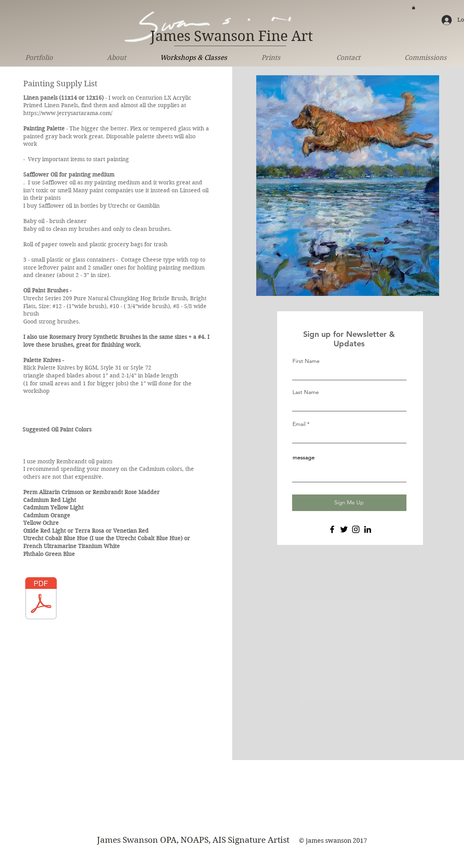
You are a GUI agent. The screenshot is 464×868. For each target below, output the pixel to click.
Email (299, 424)
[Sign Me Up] (349, 503)
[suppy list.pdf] (41, 599)
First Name (306, 361)
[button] (414, 7)
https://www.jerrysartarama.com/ (68, 113)
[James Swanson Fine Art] (232, 37)
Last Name (306, 392)
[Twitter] (344, 529)
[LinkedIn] (368, 529)
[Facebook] (332, 529)
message (304, 457)
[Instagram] (356, 529)
